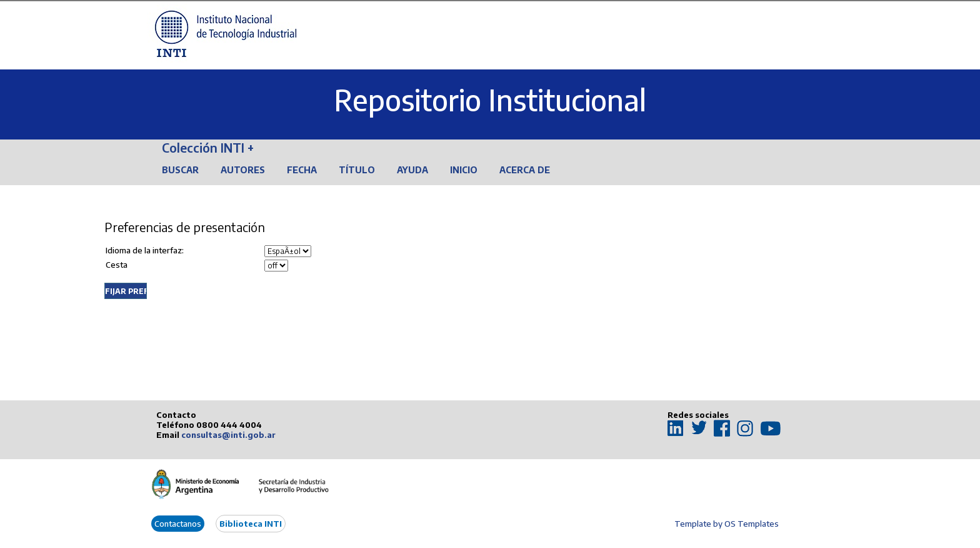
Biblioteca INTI (251, 524)
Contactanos (178, 524)
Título (357, 170)
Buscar (180, 170)
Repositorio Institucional (490, 100)
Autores (243, 170)
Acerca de (525, 170)
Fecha (302, 170)
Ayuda (412, 170)
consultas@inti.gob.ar (228, 435)
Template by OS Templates (727, 524)
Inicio (464, 170)
